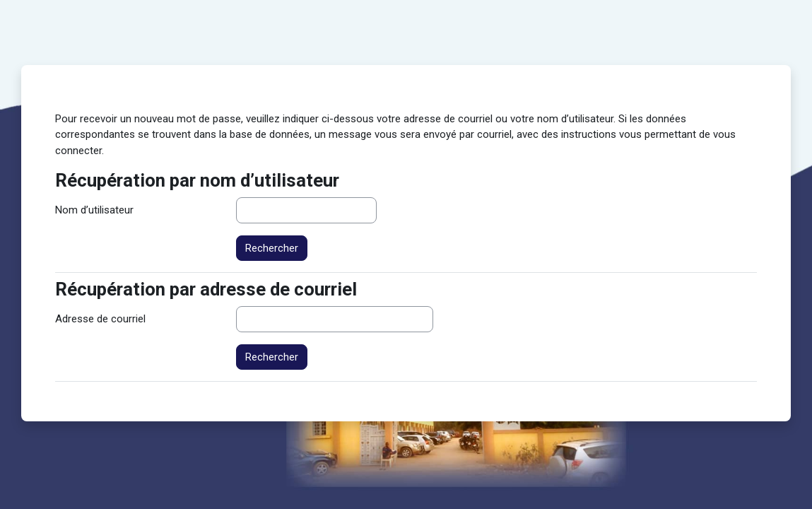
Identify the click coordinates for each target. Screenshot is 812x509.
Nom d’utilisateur (94, 210)
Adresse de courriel (100, 319)
